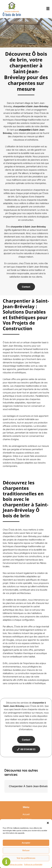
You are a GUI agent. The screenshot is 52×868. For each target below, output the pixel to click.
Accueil (26, 814)
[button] (48, 823)
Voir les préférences (26, 858)
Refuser (26, 850)
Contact (26, 287)
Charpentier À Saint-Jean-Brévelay (29, 786)
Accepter (26, 843)
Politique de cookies (16, 864)
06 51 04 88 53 (26, 749)
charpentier (25, 130)
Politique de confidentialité (33, 864)
